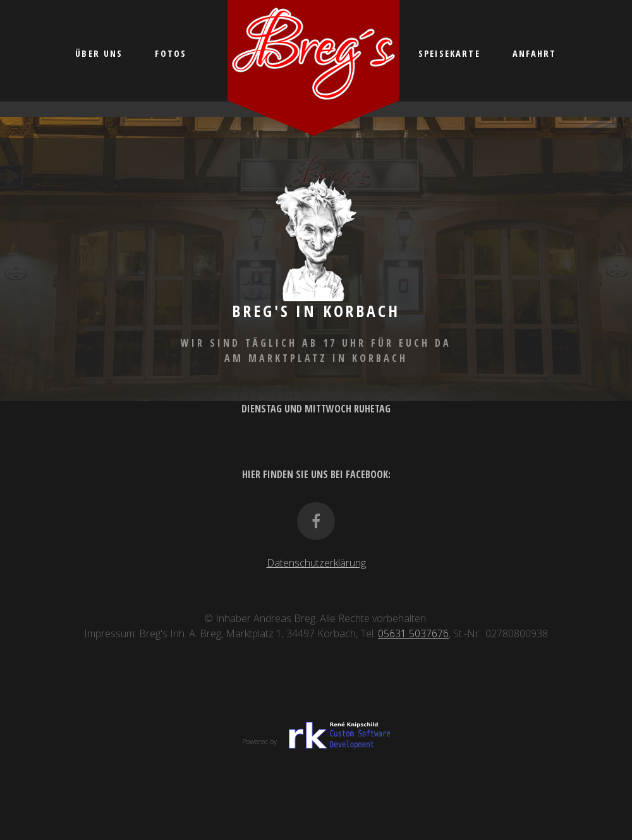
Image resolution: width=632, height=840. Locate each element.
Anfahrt (535, 53)
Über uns (99, 53)
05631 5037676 (413, 633)
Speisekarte (449, 53)
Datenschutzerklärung (316, 563)
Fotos (171, 53)
